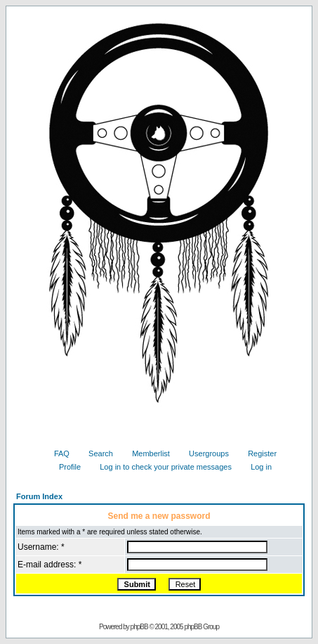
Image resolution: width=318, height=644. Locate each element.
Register (257, 453)
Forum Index (39, 496)
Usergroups (204, 453)
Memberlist (146, 453)
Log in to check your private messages (160, 467)
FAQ (57, 453)
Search (95, 453)
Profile (65, 467)
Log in (256, 467)
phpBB (139, 627)
